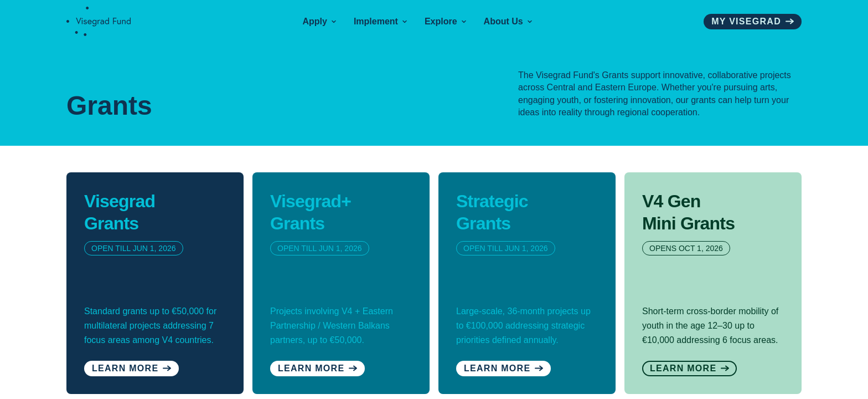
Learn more (131, 368)
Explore (445, 21)
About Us (508, 21)
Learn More (317, 368)
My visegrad (753, 21)
